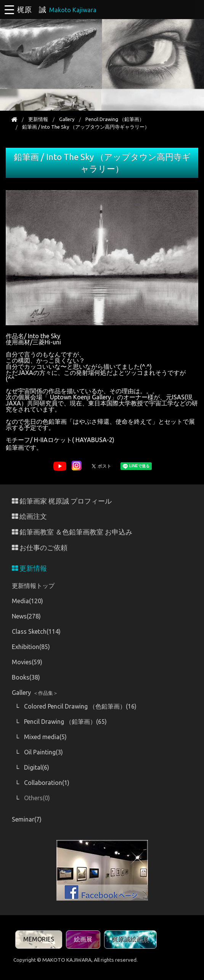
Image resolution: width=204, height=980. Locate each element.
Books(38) (26, 677)
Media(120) (27, 601)
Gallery (67, 119)
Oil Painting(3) (43, 752)
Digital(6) (37, 767)
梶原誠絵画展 (130, 939)
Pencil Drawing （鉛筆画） (115, 119)
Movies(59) (27, 662)
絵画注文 (29, 516)
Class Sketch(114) (36, 631)
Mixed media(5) (45, 737)
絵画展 (83, 939)
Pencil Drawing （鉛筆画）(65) (65, 722)
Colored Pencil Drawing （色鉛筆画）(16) (80, 706)
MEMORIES (39, 939)
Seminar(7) (27, 819)
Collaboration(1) (47, 783)
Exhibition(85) (31, 647)
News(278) (26, 616)
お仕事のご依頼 (40, 548)
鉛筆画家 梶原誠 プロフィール (62, 501)
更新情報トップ (33, 586)
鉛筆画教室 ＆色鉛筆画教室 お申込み (72, 532)
